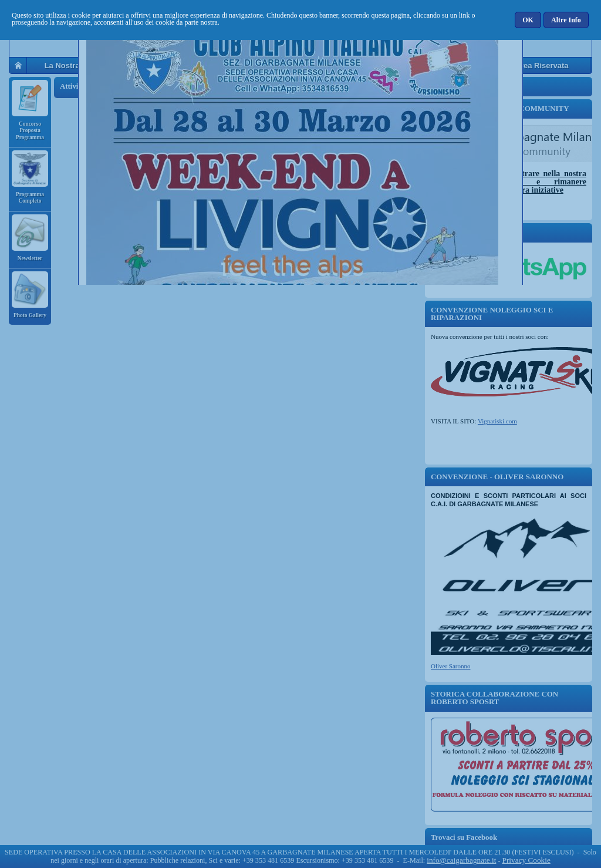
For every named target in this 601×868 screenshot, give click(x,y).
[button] (529, 20)
